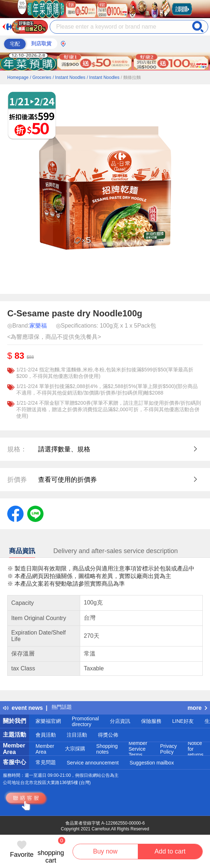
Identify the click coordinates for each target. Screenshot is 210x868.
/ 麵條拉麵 (131, 77)
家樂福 (38, 326)
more (197, 708)
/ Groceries (41, 77)
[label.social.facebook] (15, 513)
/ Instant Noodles (69, 77)
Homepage (18, 77)
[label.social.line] (35, 513)
